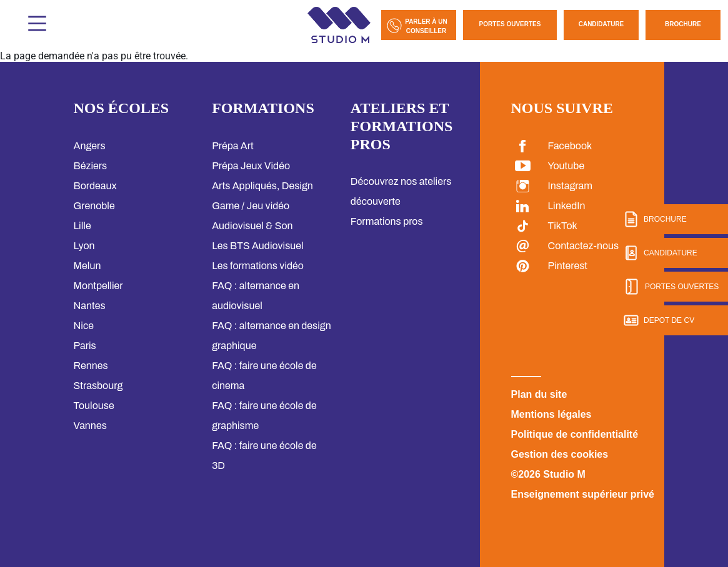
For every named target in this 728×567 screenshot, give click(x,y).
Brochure (683, 24)
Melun (87, 266)
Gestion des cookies (560, 454)
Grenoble (94, 206)
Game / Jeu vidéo (251, 206)
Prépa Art (233, 146)
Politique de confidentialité (575, 434)
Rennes (91, 366)
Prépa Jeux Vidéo (251, 166)
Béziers (91, 166)
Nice (84, 326)
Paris (85, 346)
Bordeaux (95, 186)
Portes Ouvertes (510, 24)
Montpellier (98, 286)
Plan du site (539, 394)
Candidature (601, 24)
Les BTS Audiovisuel (258, 246)
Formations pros (387, 221)
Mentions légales (551, 414)
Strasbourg (98, 386)
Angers (90, 146)
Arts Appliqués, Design (262, 186)
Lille (82, 226)
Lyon (84, 246)
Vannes (90, 426)
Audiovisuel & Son (252, 226)
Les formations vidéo (258, 266)
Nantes (90, 306)
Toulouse (94, 406)
